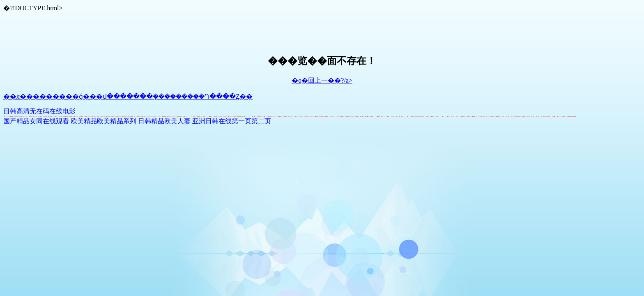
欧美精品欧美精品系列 (103, 121)
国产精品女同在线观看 (36, 121)
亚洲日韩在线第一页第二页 (232, 121)
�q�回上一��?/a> (322, 80)
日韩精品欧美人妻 (164, 121)
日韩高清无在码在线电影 (39, 111)
